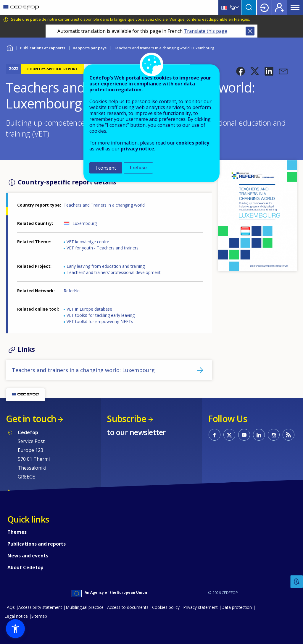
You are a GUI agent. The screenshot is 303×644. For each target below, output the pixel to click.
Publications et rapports (43, 48)
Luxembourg (85, 223)
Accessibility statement (40, 607)
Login (264, 7)
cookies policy (193, 143)
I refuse (138, 168)
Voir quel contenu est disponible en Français (209, 19)
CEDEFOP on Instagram (274, 435)
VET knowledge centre (88, 242)
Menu (295, 7)
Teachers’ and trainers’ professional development (114, 272)
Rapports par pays (90, 48)
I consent (106, 168)
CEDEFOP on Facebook (215, 435)
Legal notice (16, 616)
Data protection (237, 607)
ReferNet (72, 291)
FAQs (10, 607)
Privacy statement (200, 607)
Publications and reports (37, 544)
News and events (28, 556)
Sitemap (39, 616)
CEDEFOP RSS (289, 435)
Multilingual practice (85, 607)
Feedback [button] (297, 582)
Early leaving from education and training (106, 266)
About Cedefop (25, 567)
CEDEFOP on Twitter (229, 435)
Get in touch (31, 419)
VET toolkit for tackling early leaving (101, 315)
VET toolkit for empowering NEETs (100, 321)
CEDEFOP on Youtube (244, 435)
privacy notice (137, 149)
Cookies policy (166, 607)
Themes (17, 532)
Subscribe (126, 419)
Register (279, 7)
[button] (241, 71)
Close (250, 31)
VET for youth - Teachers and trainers (103, 248)
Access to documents (128, 607)
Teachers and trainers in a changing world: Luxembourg (83, 370)
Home (10, 47)
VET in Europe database (89, 309)
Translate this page (206, 31)
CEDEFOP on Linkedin (259, 435)
